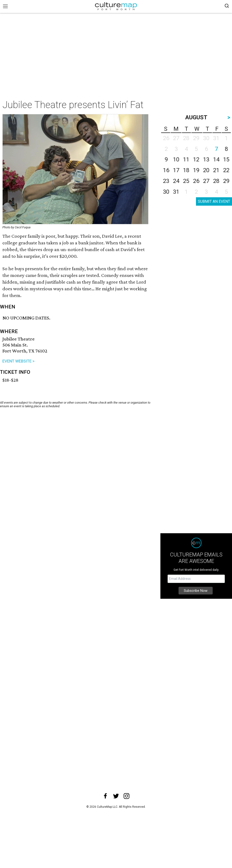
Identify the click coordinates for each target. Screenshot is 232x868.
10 (176, 159)
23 (166, 181)
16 (166, 170)
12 (196, 159)
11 (186, 159)
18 (186, 170)
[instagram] (127, 796)
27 (206, 181)
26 (196, 181)
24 (176, 181)
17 (176, 170)
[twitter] (116, 796)
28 (216, 181)
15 (226, 159)
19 (196, 170)
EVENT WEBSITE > (18, 361)
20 (206, 170)
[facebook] (105, 796)
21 (216, 170)
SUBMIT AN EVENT (214, 201)
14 (216, 159)
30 (166, 192)
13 (206, 159)
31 (176, 192)
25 (186, 181)
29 (226, 181)
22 (226, 170)
